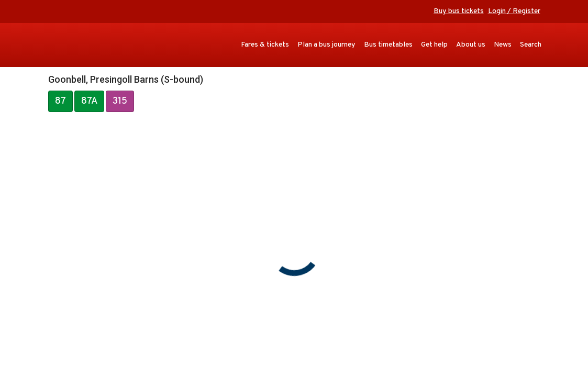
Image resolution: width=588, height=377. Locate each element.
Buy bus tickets (459, 11)
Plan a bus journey (326, 45)
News (503, 45)
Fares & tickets (265, 45)
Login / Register (514, 11)
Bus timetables (388, 45)
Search (531, 45)
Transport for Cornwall (82, 45)
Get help (434, 45)
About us (471, 45)
